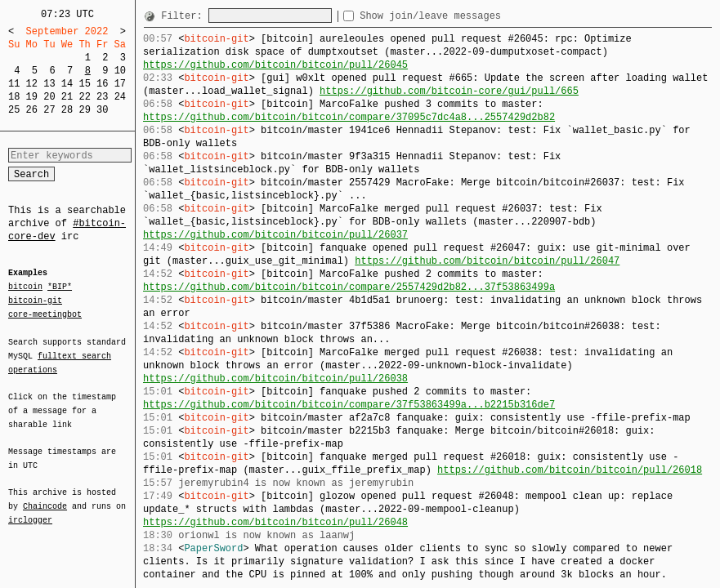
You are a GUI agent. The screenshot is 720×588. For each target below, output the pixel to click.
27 (49, 110)
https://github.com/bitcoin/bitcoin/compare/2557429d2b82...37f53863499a (349, 287)
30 (102, 110)
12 (32, 84)
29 (84, 110)
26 (32, 110)
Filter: (185, 16)
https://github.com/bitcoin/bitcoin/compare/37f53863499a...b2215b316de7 (349, 405)
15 (84, 84)
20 (49, 97)
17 (120, 84)
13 (49, 84)
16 (102, 84)
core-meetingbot (45, 314)
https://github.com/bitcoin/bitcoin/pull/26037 (275, 235)
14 (67, 84)
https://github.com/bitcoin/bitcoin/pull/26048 (275, 522)
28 (67, 110)
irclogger (30, 510)
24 (120, 97)
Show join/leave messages (460, 16)
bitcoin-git (35, 301)
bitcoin (25, 287)
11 (14, 84)
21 (67, 97)
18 (14, 97)
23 (102, 97)
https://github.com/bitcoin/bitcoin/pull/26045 (275, 65)
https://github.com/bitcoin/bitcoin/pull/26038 (275, 379)
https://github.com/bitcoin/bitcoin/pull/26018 (570, 470)
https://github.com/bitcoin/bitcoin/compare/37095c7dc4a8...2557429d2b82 (349, 117)
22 (84, 97)
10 (120, 71)
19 (32, 97)
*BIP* (60, 287)
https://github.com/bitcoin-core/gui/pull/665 (449, 91)
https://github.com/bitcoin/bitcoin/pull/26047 (487, 261)
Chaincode (45, 497)
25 (14, 110)
